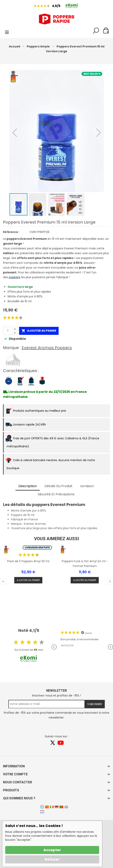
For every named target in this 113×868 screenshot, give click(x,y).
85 (36, 650)
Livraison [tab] (87, 486)
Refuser (52, 859)
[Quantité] (8, 331)
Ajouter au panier (39, 331)
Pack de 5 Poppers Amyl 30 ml (28, 561)
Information (14, 766)
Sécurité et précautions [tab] (56, 494)
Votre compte (15, 774)
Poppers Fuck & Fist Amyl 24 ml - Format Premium (85, 564)
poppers (15, 277)
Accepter (52, 850)
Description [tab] (28, 486)
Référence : (11, 232)
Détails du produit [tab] (59, 486)
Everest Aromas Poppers (47, 348)
